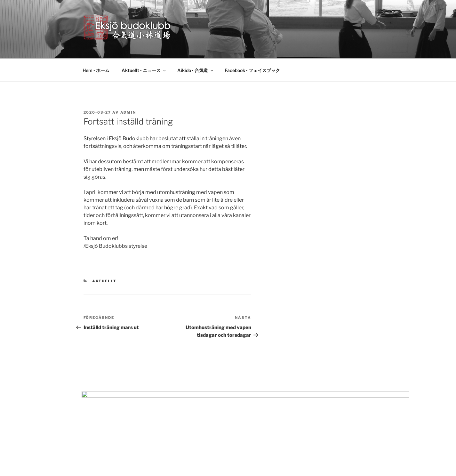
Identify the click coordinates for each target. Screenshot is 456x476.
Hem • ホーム (96, 70)
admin (128, 112)
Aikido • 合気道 (196, 70)
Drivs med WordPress (104, 461)
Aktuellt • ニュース (144, 70)
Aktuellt (104, 281)
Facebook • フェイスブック (252, 70)
